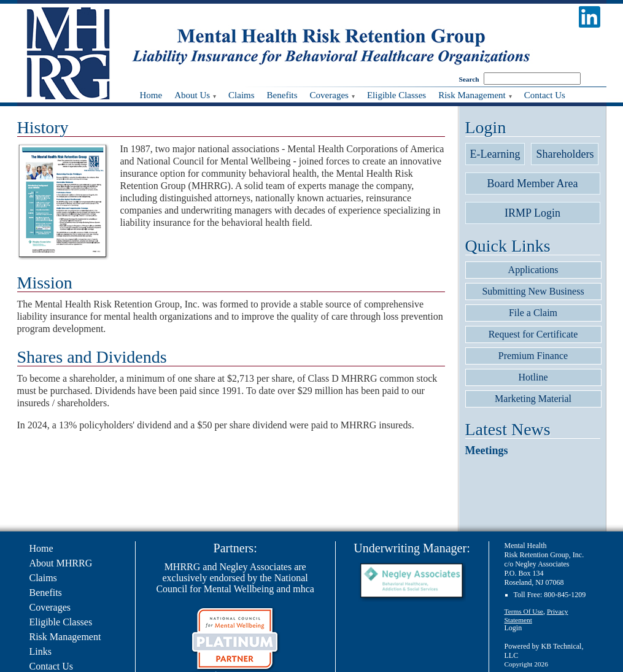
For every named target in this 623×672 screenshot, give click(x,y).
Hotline (533, 377)
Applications (533, 270)
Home (41, 548)
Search (469, 79)
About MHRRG (61, 563)
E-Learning (495, 154)
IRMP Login (532, 213)
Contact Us (52, 666)
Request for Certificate (533, 334)
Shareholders (565, 154)
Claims (43, 578)
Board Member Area (533, 183)
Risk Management (65, 637)
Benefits (46, 593)
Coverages (50, 607)
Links (41, 651)
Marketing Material (533, 399)
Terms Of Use (524, 611)
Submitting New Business (533, 291)
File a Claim (533, 313)
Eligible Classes (61, 622)
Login (513, 628)
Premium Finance (533, 356)
